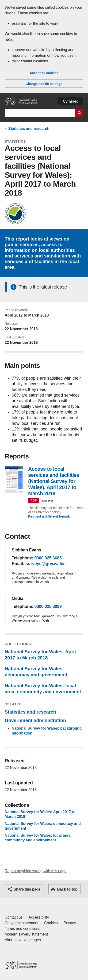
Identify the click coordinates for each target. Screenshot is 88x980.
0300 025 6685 (48, 558)
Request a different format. (49, 516)
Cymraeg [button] (71, 101)
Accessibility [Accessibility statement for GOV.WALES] (39, 917)
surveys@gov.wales (46, 564)
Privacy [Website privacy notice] (70, 923)
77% (17, 378)
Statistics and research (29, 129)
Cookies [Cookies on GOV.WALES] (51, 923)
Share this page (27, 889)
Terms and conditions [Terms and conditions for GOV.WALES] (22, 929)
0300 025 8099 (48, 606)
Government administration (35, 720)
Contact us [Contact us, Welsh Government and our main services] (14, 917)
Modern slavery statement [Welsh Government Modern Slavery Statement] (26, 934)
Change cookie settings (44, 84)
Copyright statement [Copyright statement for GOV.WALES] (21, 923)
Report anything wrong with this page (36, 871)
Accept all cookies (44, 73)
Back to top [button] (67, 889)
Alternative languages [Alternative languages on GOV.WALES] (23, 940)
